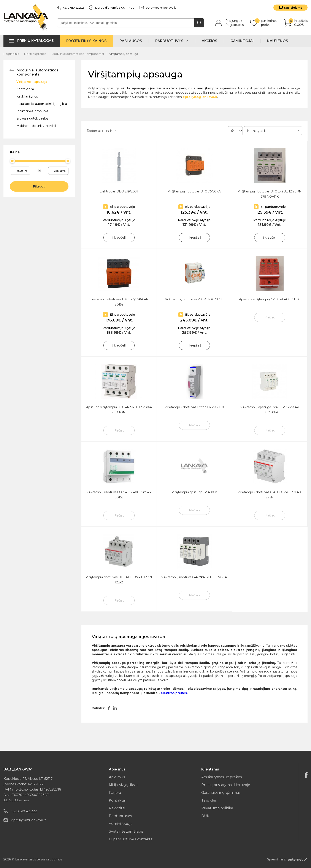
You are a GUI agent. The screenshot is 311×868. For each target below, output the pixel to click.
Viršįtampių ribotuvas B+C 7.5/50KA (194, 191)
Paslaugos (131, 41)
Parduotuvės (120, 816)
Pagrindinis (11, 54)
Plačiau (270, 317)
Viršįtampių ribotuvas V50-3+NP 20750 (194, 299)
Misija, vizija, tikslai (124, 785)
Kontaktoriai (25, 89)
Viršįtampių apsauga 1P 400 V (194, 492)
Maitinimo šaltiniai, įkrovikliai (37, 126)
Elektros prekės (35, 54)
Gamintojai (242, 41)
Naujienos (278, 41)
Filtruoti (39, 186)
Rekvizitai (117, 808)
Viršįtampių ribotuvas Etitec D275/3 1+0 (194, 407)
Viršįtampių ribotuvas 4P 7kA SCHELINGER (194, 577)
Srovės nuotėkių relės (32, 118)
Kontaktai (117, 800)
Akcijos (209, 41)
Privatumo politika (217, 808)
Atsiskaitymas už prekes (221, 777)
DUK (205, 816)
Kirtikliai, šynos (27, 96)
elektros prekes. (174, 693)
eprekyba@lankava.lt (158, 8)
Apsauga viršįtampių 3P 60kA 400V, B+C (270, 299)
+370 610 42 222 (70, 8)
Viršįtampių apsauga (124, 54)
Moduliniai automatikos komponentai (78, 54)
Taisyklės (209, 800)
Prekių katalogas (36, 41)
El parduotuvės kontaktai (131, 839)
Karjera (115, 793)
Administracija (121, 824)
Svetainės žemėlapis (126, 831)
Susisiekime (293, 8)
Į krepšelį (119, 238)
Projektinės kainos (86, 41)
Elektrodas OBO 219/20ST (119, 191)
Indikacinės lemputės (32, 111)
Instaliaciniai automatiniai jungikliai (42, 104)
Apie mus (117, 777)
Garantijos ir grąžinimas (221, 793)
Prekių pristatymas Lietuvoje (226, 785)
